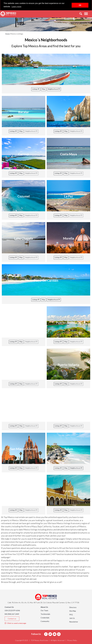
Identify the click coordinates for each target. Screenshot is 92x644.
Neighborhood (54, 89)
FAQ (71, 615)
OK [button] (80, 5)
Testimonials (45, 614)
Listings (36, 89)
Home (7, 34)
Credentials (45, 618)
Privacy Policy (72, 640)
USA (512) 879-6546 (12, 610)
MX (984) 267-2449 (12, 614)
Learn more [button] (16, 7)
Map (44, 89)
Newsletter (74, 622)
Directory (73, 607)
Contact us (12, 619)
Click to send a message (15, 623)
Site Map (73, 611)
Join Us (72, 618)
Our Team (44, 610)
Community (45, 621)
